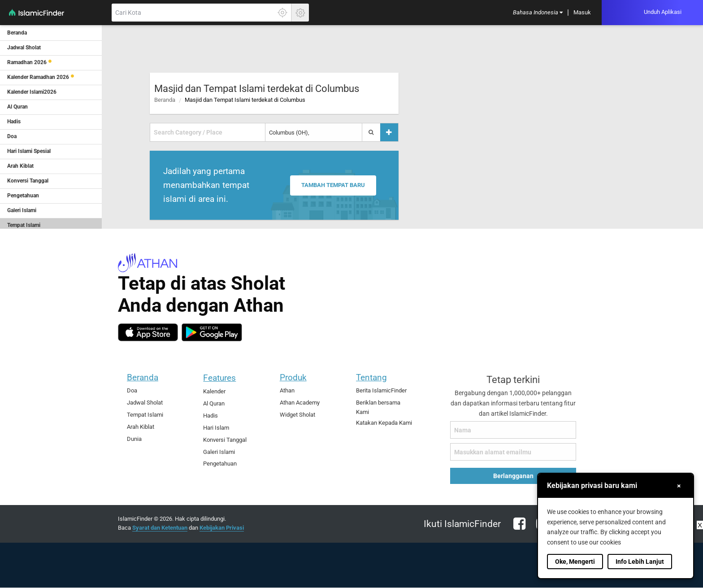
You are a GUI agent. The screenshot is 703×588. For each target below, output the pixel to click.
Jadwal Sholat (145, 403)
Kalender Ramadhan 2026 (38, 77)
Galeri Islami (219, 452)
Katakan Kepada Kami (384, 423)
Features (219, 378)
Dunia (134, 439)
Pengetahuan (220, 464)
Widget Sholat (297, 415)
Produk (293, 377)
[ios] (148, 332)
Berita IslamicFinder (381, 390)
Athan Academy (300, 403)
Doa (132, 390)
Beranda (165, 100)
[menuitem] (538, 13)
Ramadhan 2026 (27, 62)
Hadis (210, 416)
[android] (212, 332)
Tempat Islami (145, 415)
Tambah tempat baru (335, 185)
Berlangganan (513, 476)
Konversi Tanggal (225, 440)
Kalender (214, 391)
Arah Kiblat (141, 427)
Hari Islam (216, 428)
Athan (287, 390)
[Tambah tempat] (389, 133)
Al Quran (214, 403)
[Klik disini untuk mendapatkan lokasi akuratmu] (282, 13)
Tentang (371, 377)
